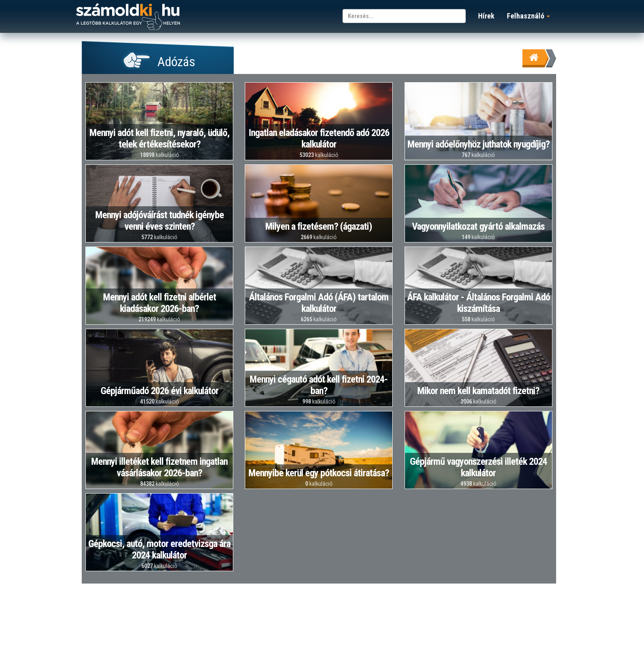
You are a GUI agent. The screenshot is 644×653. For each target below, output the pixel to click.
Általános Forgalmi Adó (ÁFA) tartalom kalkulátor (319, 303)
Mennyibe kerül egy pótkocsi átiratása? (319, 473)
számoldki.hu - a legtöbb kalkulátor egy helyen (128, 17)
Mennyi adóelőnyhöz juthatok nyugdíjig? (478, 144)
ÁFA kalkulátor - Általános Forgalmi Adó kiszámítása (478, 303)
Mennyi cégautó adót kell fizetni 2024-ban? (319, 385)
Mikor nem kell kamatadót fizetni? (478, 391)
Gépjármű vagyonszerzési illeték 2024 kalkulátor (478, 467)
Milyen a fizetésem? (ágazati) (319, 226)
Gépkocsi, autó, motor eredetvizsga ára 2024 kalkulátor (159, 549)
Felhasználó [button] (528, 16)
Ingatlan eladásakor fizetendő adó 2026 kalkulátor (319, 138)
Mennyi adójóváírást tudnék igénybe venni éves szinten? (160, 221)
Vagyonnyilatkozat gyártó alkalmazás (478, 226)
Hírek (486, 16)
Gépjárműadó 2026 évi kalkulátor (160, 391)
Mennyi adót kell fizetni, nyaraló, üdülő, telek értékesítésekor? (160, 138)
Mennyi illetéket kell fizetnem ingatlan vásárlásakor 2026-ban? (159, 467)
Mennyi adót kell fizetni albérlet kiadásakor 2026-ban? (160, 303)
